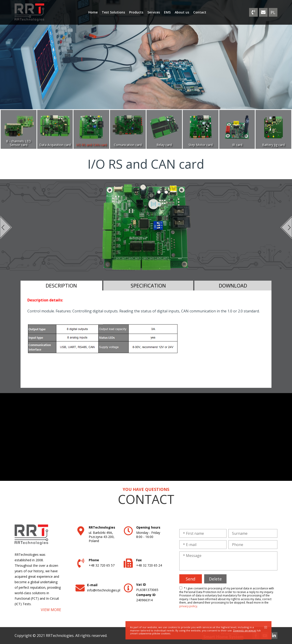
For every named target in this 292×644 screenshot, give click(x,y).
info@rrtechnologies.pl (104, 590)
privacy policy (188, 606)
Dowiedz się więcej (245, 630)
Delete (215, 579)
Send (190, 579)
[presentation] (246, 579)
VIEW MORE (51, 610)
